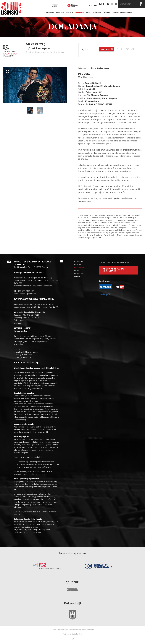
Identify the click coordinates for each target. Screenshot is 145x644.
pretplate (60, 12)
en (95, 6)
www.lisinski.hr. (20, 404)
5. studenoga (103, 68)
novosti (70, 12)
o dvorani (97, 12)
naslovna (50, 12)
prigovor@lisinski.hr (45, 467)
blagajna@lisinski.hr (28, 294)
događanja (79, 12)
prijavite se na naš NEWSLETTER (114, 270)
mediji (89, 12)
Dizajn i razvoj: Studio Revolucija (72, 634)
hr (90, 6)
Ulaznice (107, 49)
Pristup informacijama (123, 12)
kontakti (107, 12)
